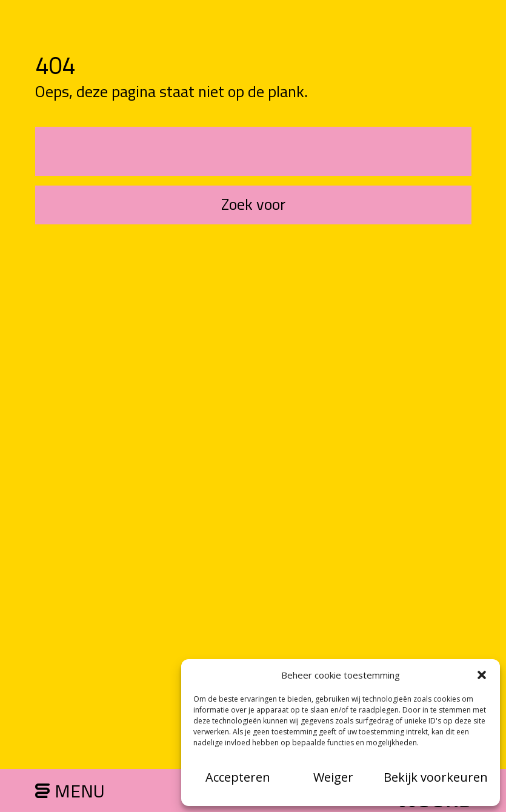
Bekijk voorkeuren (436, 777)
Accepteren (238, 777)
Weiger (333, 777)
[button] (482, 675)
